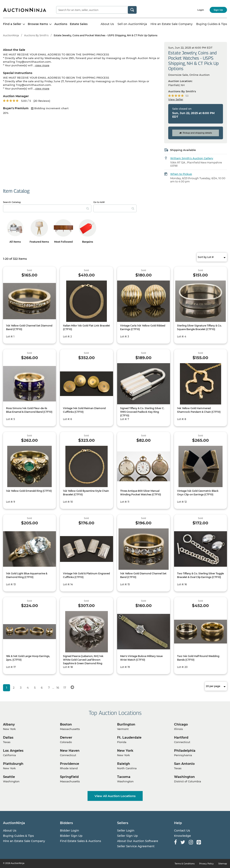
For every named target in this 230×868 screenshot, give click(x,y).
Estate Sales (79, 24)
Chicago (181, 724)
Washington (184, 777)
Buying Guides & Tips (212, 24)
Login (201, 10)
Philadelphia (185, 751)
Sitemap (223, 864)
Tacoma (124, 777)
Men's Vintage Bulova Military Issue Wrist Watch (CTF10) (141, 658)
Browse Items (40, 24)
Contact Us (182, 831)
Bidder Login (70, 831)
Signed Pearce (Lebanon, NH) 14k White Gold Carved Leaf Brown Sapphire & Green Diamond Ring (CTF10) (83, 662)
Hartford (181, 738)
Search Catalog (12, 202)
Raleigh (124, 764)
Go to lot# (99, 202)
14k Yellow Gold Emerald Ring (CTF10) (29, 491)
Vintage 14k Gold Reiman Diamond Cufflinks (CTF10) (84, 410)
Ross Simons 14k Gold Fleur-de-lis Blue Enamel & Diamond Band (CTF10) (29, 410)
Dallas (8, 738)
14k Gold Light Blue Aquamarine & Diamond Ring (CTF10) (27, 575)
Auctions (61, 24)
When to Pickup (181, 174)
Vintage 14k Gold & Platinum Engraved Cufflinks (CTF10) (86, 575)
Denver (66, 738)
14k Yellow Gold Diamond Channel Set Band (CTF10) (143, 575)
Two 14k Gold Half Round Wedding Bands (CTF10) (198, 658)
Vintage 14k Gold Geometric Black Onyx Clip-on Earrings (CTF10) (198, 493)
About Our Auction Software (138, 841)
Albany (9, 724)
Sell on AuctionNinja (132, 24)
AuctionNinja (11, 35)
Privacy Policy (206, 864)
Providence (70, 764)
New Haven (70, 751)
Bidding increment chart (50, 108)
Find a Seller (14, 24)
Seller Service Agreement (136, 846)
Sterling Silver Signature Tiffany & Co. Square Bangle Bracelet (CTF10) (199, 327)
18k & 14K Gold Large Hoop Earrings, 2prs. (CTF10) (28, 658)
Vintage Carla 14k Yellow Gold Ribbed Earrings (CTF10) (143, 327)
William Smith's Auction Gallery (192, 158)
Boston (66, 724)
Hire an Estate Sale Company (172, 24)
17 (65, 688)
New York (125, 751)
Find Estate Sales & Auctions (80, 841)
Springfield (69, 777)
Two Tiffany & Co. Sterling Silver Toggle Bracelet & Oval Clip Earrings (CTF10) (200, 575)
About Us (107, 24)
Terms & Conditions (185, 864)
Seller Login (126, 831)
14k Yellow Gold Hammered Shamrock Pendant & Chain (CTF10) (199, 410)
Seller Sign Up (127, 836)
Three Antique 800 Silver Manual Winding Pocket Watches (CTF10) (141, 493)
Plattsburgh (13, 764)
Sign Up (218, 10)
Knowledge (183, 836)
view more (42, 65)
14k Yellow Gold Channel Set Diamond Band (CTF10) (29, 327)
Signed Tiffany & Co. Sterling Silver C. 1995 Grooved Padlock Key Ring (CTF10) (142, 412)
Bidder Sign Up (71, 836)
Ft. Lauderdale (129, 738)
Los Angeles (13, 751)
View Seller (176, 99)
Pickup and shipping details (196, 133)
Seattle (9, 777)
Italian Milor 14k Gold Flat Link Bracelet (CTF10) (86, 327)
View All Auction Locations (115, 796)
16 (58, 688)
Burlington (126, 724)
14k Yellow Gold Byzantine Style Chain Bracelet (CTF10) (86, 493)
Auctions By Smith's (36, 35)
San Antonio (184, 764)
